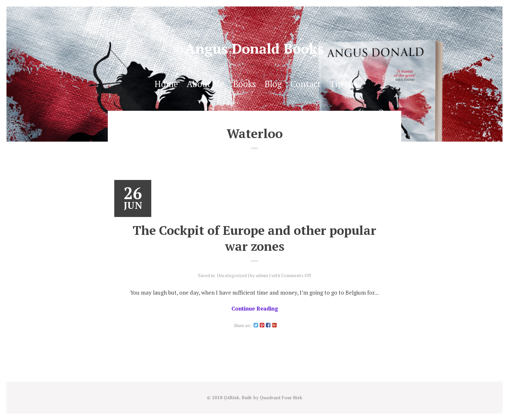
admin (262, 275)
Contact (306, 84)
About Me (205, 84)
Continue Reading (255, 308)
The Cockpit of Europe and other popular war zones (255, 238)
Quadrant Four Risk (281, 398)
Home (165, 84)
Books (244, 84)
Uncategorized (232, 275)
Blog (273, 84)
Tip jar (343, 84)
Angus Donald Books (255, 48)
